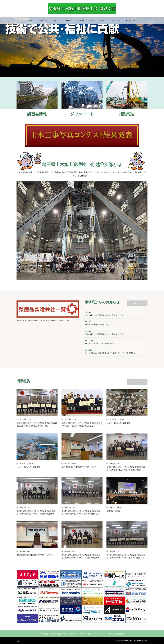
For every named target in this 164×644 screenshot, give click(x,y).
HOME (31, 21)
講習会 (92, 21)
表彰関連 (81, 21)
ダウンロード (115, 21)
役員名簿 (56, 21)
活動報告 (68, 21)
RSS (18, 640)
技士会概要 (43, 21)
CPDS (103, 21)
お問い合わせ (131, 21)
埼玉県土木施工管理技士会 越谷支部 (136, 641)
